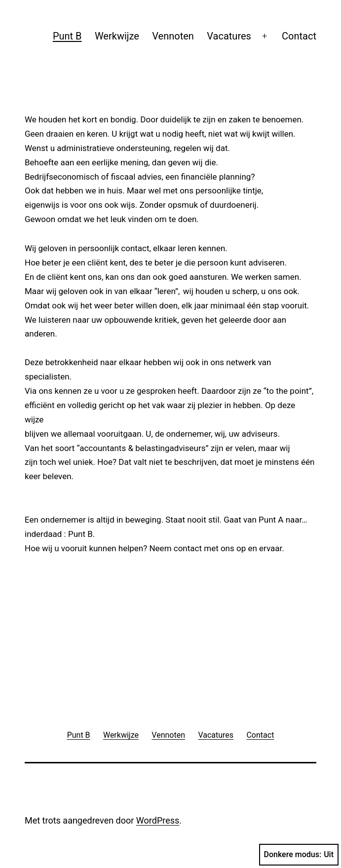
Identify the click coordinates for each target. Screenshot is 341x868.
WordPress (158, 820)
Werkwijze (117, 36)
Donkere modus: (299, 855)
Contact (299, 36)
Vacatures (229, 36)
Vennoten (173, 36)
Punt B (67, 36)
